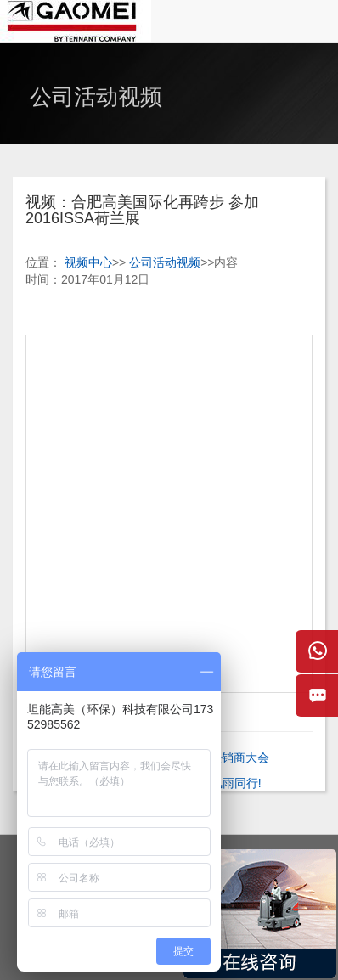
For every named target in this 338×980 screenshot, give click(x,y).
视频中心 (88, 262)
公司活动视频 (165, 262)
